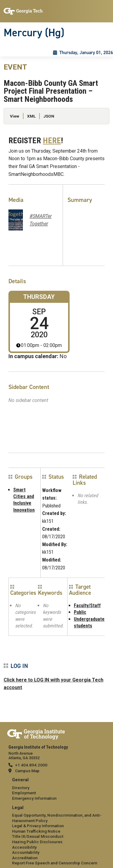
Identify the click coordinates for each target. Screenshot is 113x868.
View (15, 116)
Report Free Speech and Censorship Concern (55, 863)
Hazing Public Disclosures (37, 842)
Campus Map (27, 771)
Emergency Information (34, 798)
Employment (24, 793)
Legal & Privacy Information (38, 826)
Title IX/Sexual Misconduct (38, 836)
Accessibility (24, 847)
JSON (49, 116)
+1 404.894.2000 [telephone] (31, 765)
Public (80, 612)
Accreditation (25, 858)
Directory (21, 788)
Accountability (26, 852)
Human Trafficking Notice (36, 831)
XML (31, 116)
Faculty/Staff (87, 606)
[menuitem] (56, 789)
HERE (52, 141)
